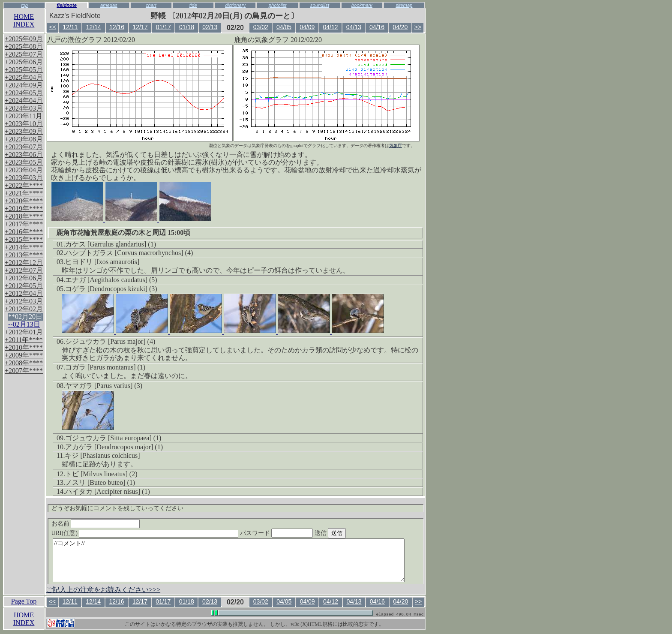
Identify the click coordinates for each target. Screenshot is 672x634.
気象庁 (396, 146)
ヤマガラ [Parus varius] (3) (104, 386)
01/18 (187, 27)
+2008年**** (24, 363)
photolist (278, 5)
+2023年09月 (24, 131)
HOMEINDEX (24, 20)
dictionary (235, 5)
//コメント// (229, 560)
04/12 (331, 27)
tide (193, 5)
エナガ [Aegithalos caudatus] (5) (111, 280)
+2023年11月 (24, 116)
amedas (109, 5)
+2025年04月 (24, 77)
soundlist (320, 5)
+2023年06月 (24, 155)
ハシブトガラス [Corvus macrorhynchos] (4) (129, 253)
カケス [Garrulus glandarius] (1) (111, 244)
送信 (346, 533)
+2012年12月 (24, 263)
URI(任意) (154, 533)
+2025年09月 (24, 39)
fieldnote (67, 5)
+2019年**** (24, 209)
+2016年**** (24, 232)
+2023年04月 (24, 170)
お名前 (96, 524)
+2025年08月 (24, 47)
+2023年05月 (24, 162)
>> (418, 27)
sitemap (404, 5)
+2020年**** (24, 201)
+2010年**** (24, 347)
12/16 (117, 27)
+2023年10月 (24, 124)
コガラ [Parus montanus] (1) (105, 367)
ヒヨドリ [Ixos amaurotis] (102, 262)
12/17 (140, 27)
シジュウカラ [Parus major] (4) (110, 341)
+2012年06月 (24, 278)
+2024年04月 (24, 101)
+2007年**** (24, 371)
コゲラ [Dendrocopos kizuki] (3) (111, 289)
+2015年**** (24, 239)
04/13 (354, 27)
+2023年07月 (24, 147)
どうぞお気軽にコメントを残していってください (117, 508)
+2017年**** (24, 224)
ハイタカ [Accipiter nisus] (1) (108, 491)
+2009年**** (24, 355)
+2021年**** (24, 193)
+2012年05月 (24, 286)
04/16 (377, 27)
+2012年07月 (24, 270)
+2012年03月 (24, 301)
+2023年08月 (24, 139)
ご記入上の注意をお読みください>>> (103, 590)
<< (53, 27)
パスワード (293, 533)
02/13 (210, 27)
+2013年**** (24, 255)
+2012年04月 (24, 293)
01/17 (163, 27)
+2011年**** (24, 340)
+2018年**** (24, 216)
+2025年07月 (24, 54)
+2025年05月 (24, 70)
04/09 (307, 27)
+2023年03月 (24, 178)
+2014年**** (24, 247)
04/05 (284, 27)
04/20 (400, 27)
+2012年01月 (24, 332)
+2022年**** (24, 185)
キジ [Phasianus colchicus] (102, 455)
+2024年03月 (24, 108)
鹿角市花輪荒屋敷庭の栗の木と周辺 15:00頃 (123, 233)
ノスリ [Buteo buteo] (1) (100, 482)
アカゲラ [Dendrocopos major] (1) (114, 447)
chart (151, 5)
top (24, 5)
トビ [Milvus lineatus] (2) (101, 474)
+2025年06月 (24, 62)
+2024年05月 (24, 93)
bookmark (362, 5)
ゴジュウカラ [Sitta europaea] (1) (113, 438)
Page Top (24, 601)
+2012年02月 (24, 309)
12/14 (94, 27)
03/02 (261, 27)
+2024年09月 (24, 85)
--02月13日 (24, 324)
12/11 (70, 27)
